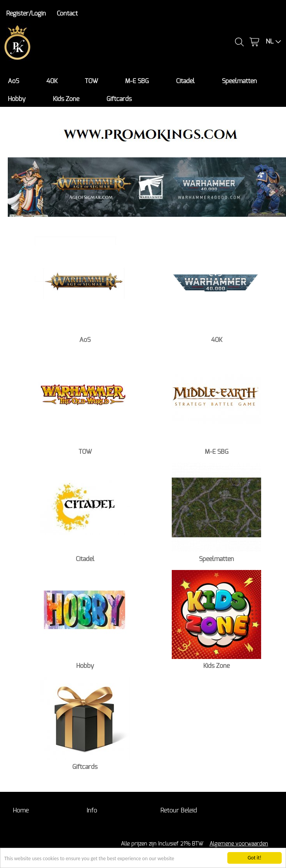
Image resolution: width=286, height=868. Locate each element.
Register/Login (26, 14)
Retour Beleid (179, 810)
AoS (13, 81)
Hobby (17, 99)
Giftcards (119, 99)
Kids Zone (66, 99)
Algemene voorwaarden (239, 844)
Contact (67, 14)
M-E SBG (137, 81)
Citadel (185, 81)
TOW (91, 81)
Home (21, 810)
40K (52, 81)
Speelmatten (239, 81)
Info (92, 810)
